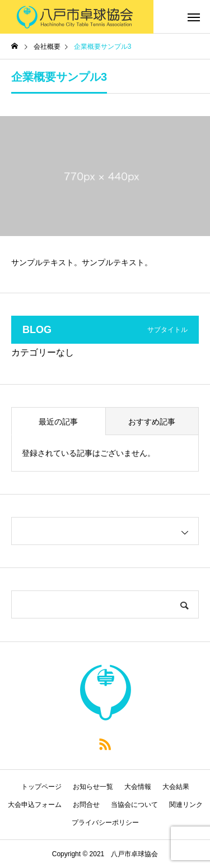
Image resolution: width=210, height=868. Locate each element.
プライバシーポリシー (105, 823)
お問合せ (86, 805)
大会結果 (176, 787)
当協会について (134, 805)
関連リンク (186, 805)
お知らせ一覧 (93, 787)
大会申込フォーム (35, 805)
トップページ (41, 787)
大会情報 (138, 787)
